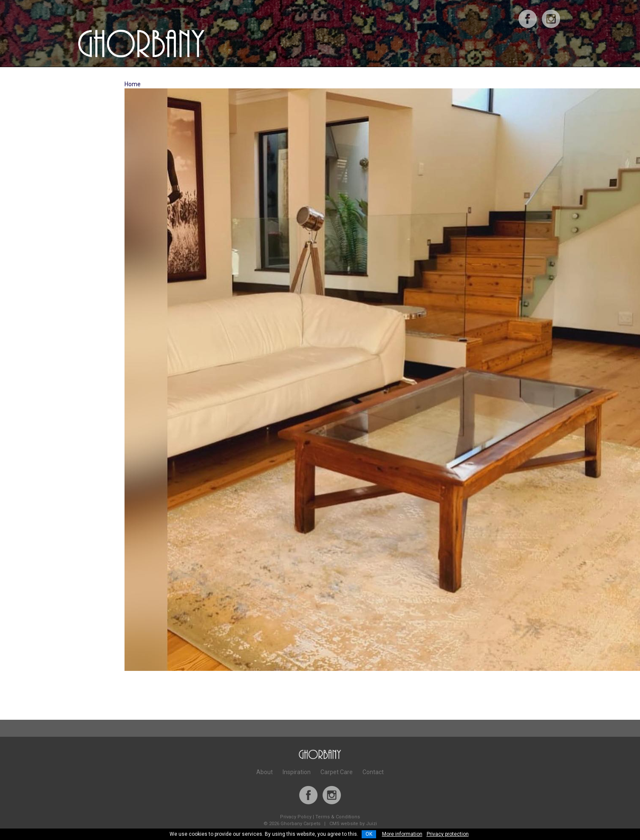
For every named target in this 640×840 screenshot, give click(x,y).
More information (402, 834)
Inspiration (297, 772)
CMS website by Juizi (353, 824)
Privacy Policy (296, 817)
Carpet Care (337, 772)
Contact (373, 772)
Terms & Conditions (338, 817)
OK (369, 834)
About (265, 772)
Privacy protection (448, 834)
